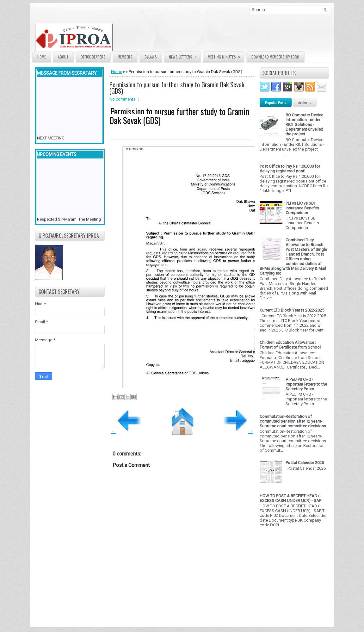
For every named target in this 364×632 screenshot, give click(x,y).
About (63, 57)
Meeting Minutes (226, 56)
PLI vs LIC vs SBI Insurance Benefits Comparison (302, 208)
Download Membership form (275, 57)
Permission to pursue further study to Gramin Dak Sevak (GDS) (177, 88)
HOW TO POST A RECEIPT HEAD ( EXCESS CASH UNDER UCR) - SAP (290, 498)
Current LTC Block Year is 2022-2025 (292, 310)
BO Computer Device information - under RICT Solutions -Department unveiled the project (304, 124)
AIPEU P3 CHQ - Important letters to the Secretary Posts (306, 384)
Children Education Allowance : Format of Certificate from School (290, 345)
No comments (122, 99)
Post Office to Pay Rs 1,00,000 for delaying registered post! (290, 169)
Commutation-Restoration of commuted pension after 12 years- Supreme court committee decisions (293, 421)
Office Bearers (93, 57)
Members (125, 57)
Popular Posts (276, 102)
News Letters (185, 56)
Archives (305, 102)
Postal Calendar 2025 (305, 463)
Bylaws (151, 57)
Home (42, 57)
